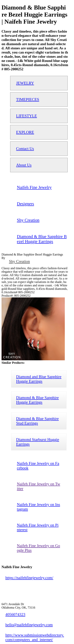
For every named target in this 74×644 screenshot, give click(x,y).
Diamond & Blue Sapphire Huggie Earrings (37, 400)
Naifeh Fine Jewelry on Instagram (38, 507)
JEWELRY (25, 83)
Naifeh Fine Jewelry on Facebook (38, 466)
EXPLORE (25, 132)
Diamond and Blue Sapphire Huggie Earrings (39, 379)
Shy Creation (19, 261)
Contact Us (25, 149)
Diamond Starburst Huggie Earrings (38, 442)
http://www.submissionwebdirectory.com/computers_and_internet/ (35, 637)
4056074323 (15, 614)
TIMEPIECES (28, 99)
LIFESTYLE (27, 116)
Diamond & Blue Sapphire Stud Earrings (37, 421)
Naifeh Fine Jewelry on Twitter (39, 486)
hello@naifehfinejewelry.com (29, 625)
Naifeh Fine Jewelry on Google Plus (38, 548)
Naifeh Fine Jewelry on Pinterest (38, 527)
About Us (24, 165)
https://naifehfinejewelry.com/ (29, 578)
